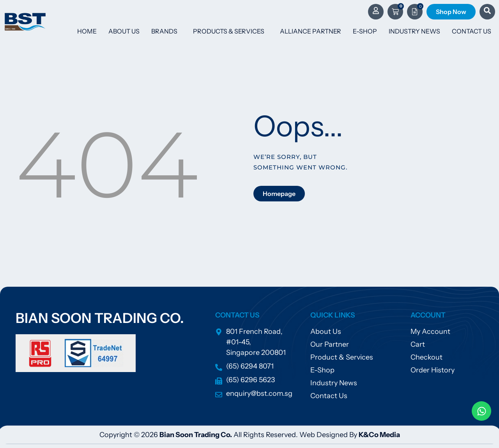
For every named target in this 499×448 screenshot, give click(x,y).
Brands (166, 31)
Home (87, 31)
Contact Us (472, 31)
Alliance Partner (311, 31)
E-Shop (365, 31)
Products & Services (231, 31)
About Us (124, 31)
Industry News (414, 31)
